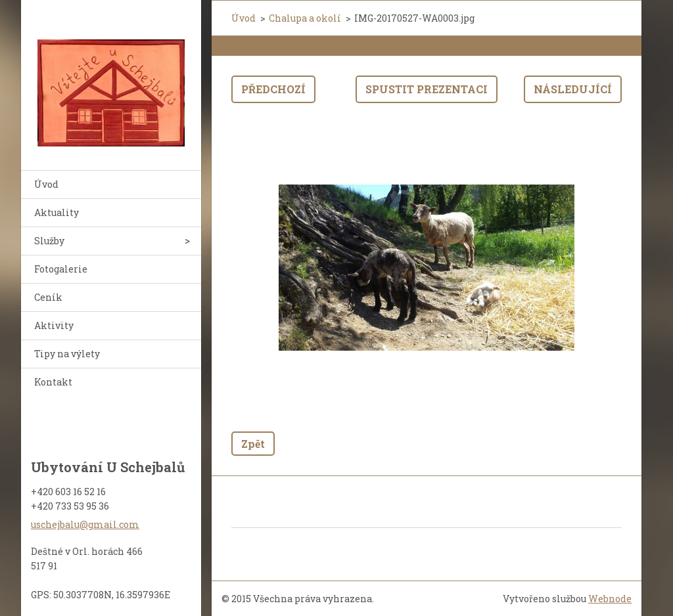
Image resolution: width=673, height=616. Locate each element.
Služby (49, 241)
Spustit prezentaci (427, 89)
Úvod (46, 184)
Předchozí (273, 89)
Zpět (253, 444)
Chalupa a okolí (305, 18)
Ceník (48, 297)
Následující (573, 89)
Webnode (610, 599)
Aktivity (54, 325)
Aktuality (57, 212)
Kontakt (53, 382)
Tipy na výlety (67, 354)
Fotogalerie (61, 269)
